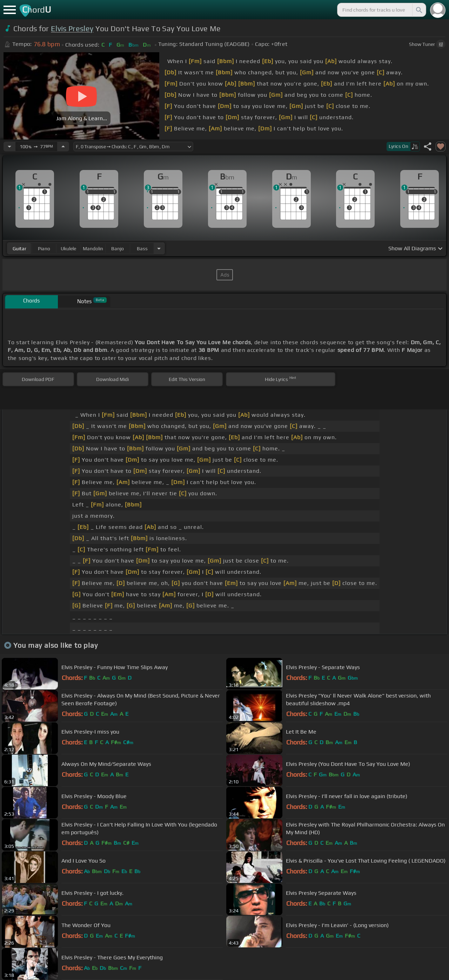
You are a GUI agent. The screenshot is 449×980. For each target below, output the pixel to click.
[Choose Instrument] (159, 248)
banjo (118, 249)
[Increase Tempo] (63, 147)
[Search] (418, 10)
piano (44, 249)
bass (142, 249)
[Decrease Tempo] (9, 147)
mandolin (93, 249)
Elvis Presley (72, 29)
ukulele (68, 249)
